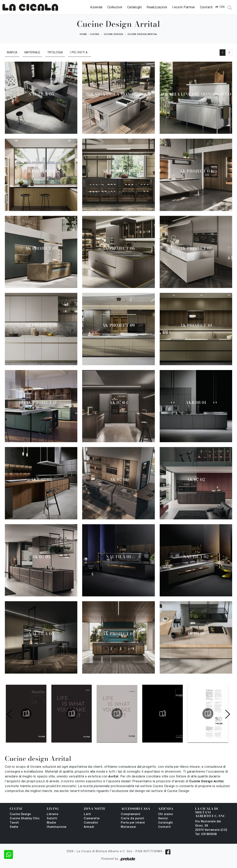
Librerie (52, 814)
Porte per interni (133, 823)
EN (223, 7)
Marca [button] (12, 52)
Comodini (91, 823)
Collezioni (115, 7)
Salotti (52, 819)
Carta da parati (133, 819)
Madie (51, 823)
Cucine (95, 34)
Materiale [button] (32, 52)
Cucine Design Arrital (142, 34)
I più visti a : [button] (80, 52)
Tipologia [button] (55, 52)
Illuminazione (57, 827)
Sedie (14, 827)
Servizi (163, 819)
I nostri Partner (184, 7)
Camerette (92, 819)
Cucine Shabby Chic (25, 819)
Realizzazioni (157, 7)
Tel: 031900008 (206, 834)
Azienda (96, 7)
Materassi (128, 827)
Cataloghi (134, 7)
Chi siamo (166, 814)
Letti (87, 814)
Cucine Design (113, 34)
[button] (227, 714)
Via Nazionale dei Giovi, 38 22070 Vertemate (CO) (211, 826)
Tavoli (14, 823)
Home (83, 34)
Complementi (131, 814)
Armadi (89, 827)
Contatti (206, 7)
